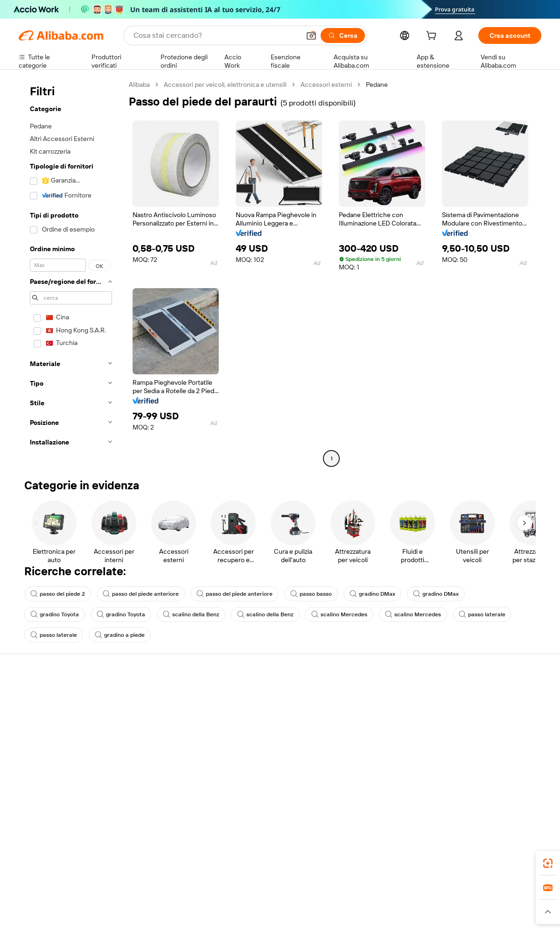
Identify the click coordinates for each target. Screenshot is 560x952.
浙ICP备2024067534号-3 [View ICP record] (506, 934)
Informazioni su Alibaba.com (489, 697)
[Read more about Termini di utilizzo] (446, 916)
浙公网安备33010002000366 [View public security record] (413, 934)
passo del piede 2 (58, 594)
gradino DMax (372, 594)
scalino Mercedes (339, 614)
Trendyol (392, 902)
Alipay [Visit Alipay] (266, 902)
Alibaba (139, 85)
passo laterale (482, 614)
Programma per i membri (269, 714)
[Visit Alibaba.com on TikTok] (522, 787)
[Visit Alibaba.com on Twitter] (480, 787)
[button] (311, 35)
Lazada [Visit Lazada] (293, 902)
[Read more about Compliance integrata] (509, 916)
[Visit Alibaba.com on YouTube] (508, 787)
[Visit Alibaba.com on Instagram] (494, 787)
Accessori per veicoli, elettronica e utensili (225, 85)
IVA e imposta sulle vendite (273, 732)
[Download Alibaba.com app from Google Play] (510, 860)
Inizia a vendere (363, 697)
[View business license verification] (361, 934)
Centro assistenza (45, 697)
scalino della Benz (191, 614)
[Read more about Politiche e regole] (45, 916)
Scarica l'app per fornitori (377, 768)
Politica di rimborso (154, 714)
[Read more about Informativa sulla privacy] (380, 916)
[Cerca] (343, 35)
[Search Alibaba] (216, 35)
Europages (428, 902)
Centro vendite (363, 714)
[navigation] (71, 273)
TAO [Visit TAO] (365, 902)
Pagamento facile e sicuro (164, 697)
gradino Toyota (55, 614)
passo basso (311, 594)
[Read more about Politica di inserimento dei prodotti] (171, 916)
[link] (548, 863)
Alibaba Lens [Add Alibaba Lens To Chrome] (65, 860)
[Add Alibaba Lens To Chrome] (155, 860)
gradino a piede (120, 635)
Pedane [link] (377, 85)
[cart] (433, 37)
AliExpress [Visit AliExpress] (134, 902)
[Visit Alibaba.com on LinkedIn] (466, 787)
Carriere (460, 750)
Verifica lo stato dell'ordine (57, 732)
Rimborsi (31, 750)
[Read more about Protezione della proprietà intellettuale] (282, 916)
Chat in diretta (39, 714)
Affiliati (351, 750)
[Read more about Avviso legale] (95, 916)
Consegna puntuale (154, 732)
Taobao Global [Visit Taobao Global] (331, 902)
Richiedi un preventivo (266, 697)
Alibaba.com (385, 860)
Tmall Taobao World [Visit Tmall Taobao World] (222, 902)
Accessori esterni (326, 85)
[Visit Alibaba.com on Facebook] (452, 787)
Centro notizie (469, 732)
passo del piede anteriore (141, 594)
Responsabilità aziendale (483, 714)
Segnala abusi (38, 768)
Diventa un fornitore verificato (384, 732)
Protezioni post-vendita (160, 750)
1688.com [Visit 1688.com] (171, 902)
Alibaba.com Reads (261, 750)
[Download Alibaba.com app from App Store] (441, 860)
